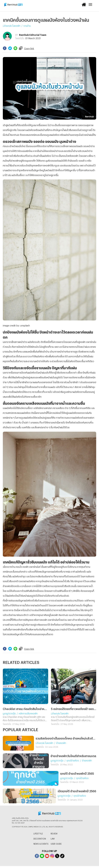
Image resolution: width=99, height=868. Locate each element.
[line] (15, 48)
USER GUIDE (56, 843)
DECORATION (40, 838)
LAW (53, 838)
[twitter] (10, 48)
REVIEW (54, 833)
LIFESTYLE (38, 833)
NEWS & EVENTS (41, 843)
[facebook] (5, 48)
